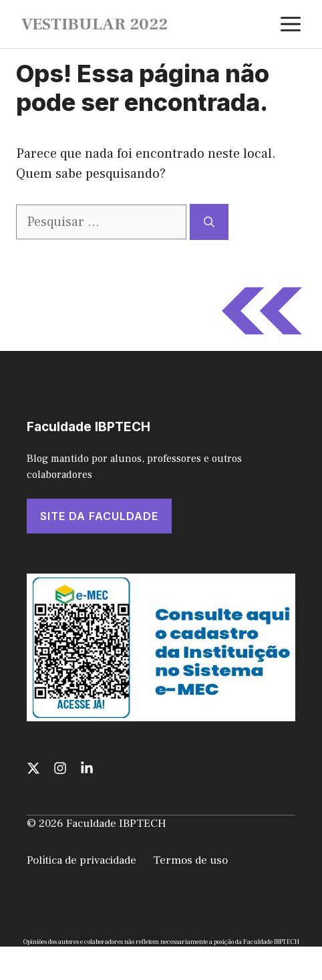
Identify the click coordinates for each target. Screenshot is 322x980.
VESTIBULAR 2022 (95, 24)
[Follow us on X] (33, 768)
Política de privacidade (82, 860)
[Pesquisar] (209, 222)
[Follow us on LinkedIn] (87, 768)
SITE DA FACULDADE (99, 516)
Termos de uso (190, 860)
